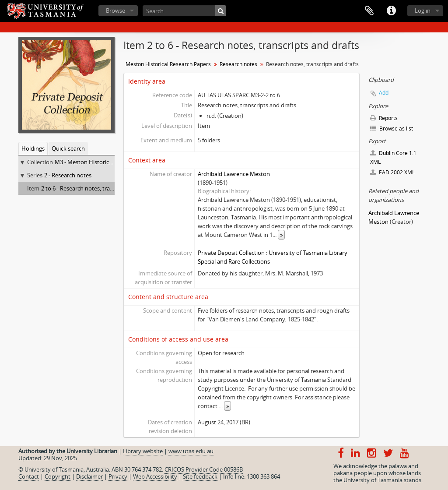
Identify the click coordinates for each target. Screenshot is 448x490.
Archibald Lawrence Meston (234, 174)
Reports (384, 118)
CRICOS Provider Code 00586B (204, 469)
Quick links (391, 11)
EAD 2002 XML (392, 172)
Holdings (33, 148)
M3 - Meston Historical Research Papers (106, 162)
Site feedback (200, 476)
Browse (115, 11)
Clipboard (369, 11)
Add (384, 93)
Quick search (68, 148)
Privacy (118, 476)
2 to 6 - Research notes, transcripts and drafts (100, 188)
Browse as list (392, 129)
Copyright (58, 476)
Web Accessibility (155, 476)
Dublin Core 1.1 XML (393, 157)
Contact (29, 476)
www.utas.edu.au (191, 451)
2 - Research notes (68, 175)
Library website (143, 451)
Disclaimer (89, 476)
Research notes (238, 64)
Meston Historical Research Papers (168, 64)
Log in (423, 11)
